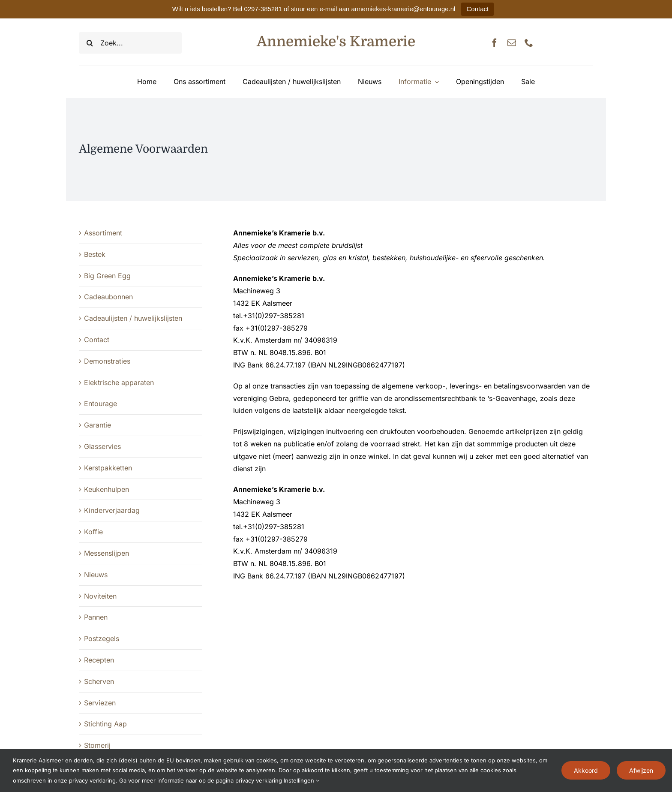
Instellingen (301, 780)
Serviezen (100, 703)
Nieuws (96, 575)
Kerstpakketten (108, 468)
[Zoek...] (130, 43)
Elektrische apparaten (119, 382)
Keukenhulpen (106, 489)
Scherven (99, 681)
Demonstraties (107, 361)
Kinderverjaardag (112, 510)
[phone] (529, 43)
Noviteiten (100, 596)
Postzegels (102, 638)
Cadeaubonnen (108, 297)
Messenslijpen (106, 553)
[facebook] (495, 43)
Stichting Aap (105, 724)
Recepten (99, 660)
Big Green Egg (107, 276)
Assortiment (103, 233)
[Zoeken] (90, 43)
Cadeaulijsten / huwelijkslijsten (133, 318)
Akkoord (586, 770)
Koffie (93, 532)
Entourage (100, 404)
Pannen (96, 617)
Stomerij (97, 745)
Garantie (97, 425)
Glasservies (102, 446)
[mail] (512, 43)
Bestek (95, 254)
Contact (477, 9)
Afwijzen (641, 770)
